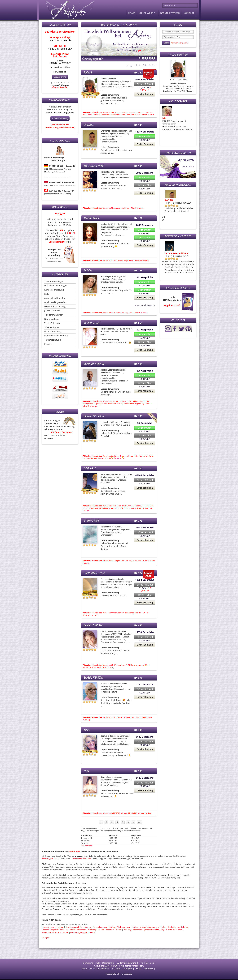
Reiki (47, 294)
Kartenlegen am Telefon (53, 927)
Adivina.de (67, 10)
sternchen (91, 521)
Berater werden (170, 13)
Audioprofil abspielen (138, 305)
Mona (88, 72)
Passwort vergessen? (179, 43)
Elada (88, 270)
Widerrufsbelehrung (127, 963)
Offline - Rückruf (145, 84)
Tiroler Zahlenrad (52, 323)
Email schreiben (145, 94)
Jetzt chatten (145, 238)
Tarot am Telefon (114, 930)
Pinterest (149, 969)
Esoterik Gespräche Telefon (54, 930)
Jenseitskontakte (52, 311)
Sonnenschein (94, 416)
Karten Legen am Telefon (104, 927)
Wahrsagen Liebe (96, 930)
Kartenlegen (48, 859)
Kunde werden (148, 13)
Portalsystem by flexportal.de (119, 974)
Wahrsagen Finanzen (133, 930)
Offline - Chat (145, 185)
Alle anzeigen (87, 846)
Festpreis (49, 344)
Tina (87, 730)
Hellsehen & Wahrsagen (56, 286)
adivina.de (75, 852)
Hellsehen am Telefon (178, 927)
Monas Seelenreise (172, 253)
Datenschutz (108, 963)
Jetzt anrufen (145, 137)
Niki (86, 771)
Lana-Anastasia (94, 573)
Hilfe (141, 963)
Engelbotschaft (172, 305)
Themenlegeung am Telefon (83, 932)
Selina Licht (92, 323)
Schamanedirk (94, 364)
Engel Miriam (93, 625)
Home (132, 13)
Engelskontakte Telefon (172, 930)
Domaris (167, 200)
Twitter (138, 969)
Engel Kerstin (93, 677)
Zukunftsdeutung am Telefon (153, 927)
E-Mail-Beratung (145, 144)
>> (139, 822)
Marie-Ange (92, 218)
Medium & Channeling (55, 306)
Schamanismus (52, 327)
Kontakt (189, 13)
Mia (164, 118)
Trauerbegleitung (53, 340)
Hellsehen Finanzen (77, 930)
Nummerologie (52, 319)
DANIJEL (89, 125)
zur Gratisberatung (60, 118)
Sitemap (150, 963)
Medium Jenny (93, 166)
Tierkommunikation (54, 315)
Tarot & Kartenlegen (54, 281)
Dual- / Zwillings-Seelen (55, 302)
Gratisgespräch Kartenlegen (78, 927)
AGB (98, 963)
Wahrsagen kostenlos (82, 859)
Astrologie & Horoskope (56, 298)
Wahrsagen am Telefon (128, 927)
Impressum (87, 963)
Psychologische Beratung (56, 336)
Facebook (117, 969)
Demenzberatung (53, 331)
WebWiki (105, 969)
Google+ (46, 938)
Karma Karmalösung (54, 290)
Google (128, 969)
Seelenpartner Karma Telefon (55, 932)
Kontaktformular (60, 87)
